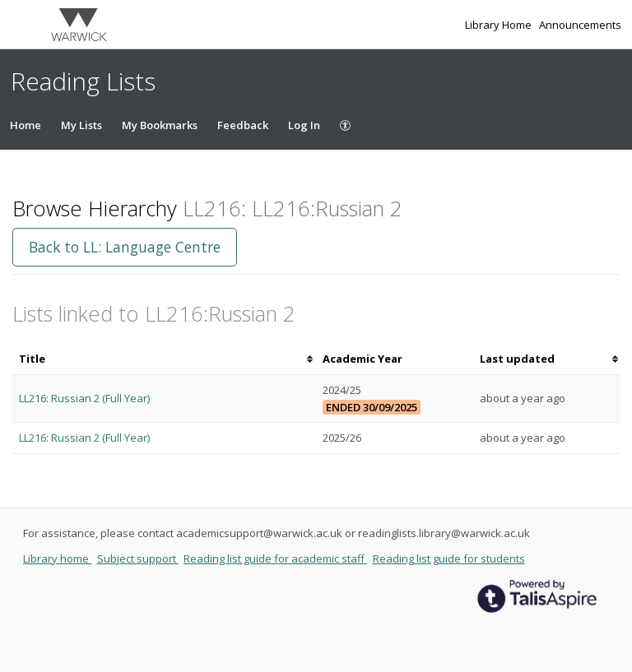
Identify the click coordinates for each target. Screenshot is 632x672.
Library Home (500, 25)
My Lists (81, 125)
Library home (57, 558)
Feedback (243, 125)
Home (26, 125)
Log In (304, 125)
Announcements (580, 25)
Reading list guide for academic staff (275, 558)
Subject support (138, 558)
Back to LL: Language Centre (125, 247)
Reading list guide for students (449, 558)
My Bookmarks (160, 125)
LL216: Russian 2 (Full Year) (84, 398)
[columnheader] (164, 359)
